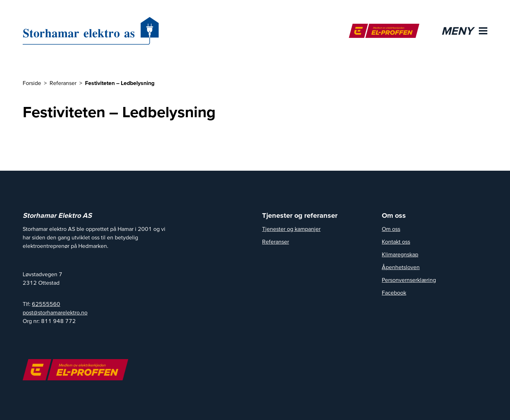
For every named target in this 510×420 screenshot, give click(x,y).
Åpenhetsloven (401, 267)
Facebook (394, 293)
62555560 (46, 304)
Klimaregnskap (400, 254)
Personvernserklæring (409, 280)
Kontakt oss (396, 242)
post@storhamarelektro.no (55, 312)
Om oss (391, 229)
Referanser (276, 242)
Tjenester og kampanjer (291, 229)
